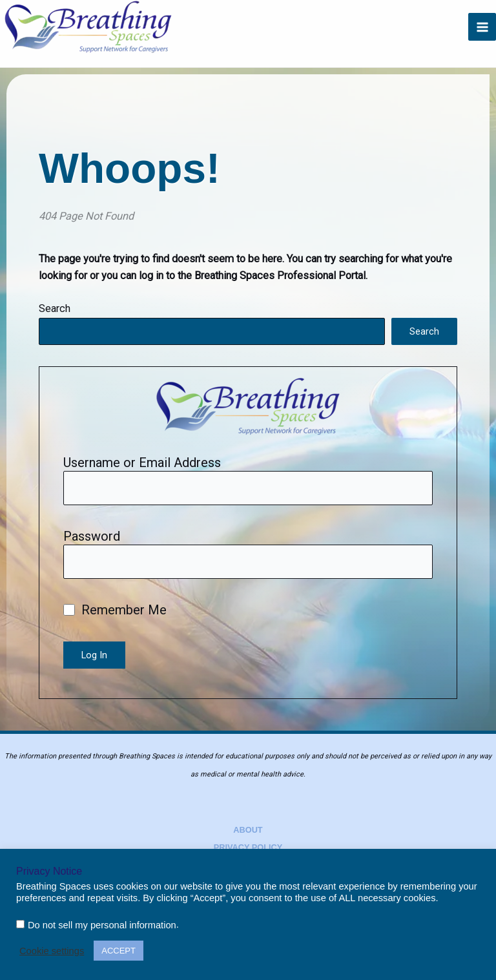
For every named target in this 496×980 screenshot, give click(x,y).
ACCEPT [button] (119, 951)
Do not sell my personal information (102, 925)
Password (92, 536)
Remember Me (115, 610)
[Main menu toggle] (482, 27)
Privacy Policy (248, 847)
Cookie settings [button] (52, 951)
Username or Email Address (142, 463)
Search (55, 308)
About (248, 830)
